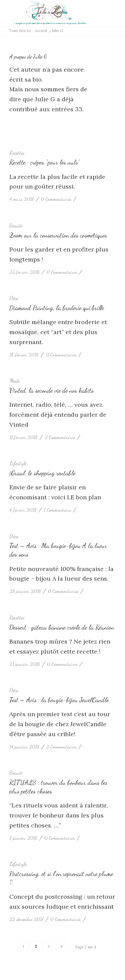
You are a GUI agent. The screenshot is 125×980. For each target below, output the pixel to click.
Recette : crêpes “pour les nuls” (44, 162)
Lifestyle (18, 463)
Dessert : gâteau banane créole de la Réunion (62, 627)
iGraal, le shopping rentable (42, 473)
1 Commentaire (57, 510)
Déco (14, 298)
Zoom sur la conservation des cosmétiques (58, 235)
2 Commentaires (60, 437)
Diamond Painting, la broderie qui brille (57, 308)
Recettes (17, 153)
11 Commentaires (61, 355)
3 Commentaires (61, 747)
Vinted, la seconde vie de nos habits (51, 390)
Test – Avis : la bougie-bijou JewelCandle (59, 700)
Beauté (16, 226)
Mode (14, 381)
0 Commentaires (56, 199)
